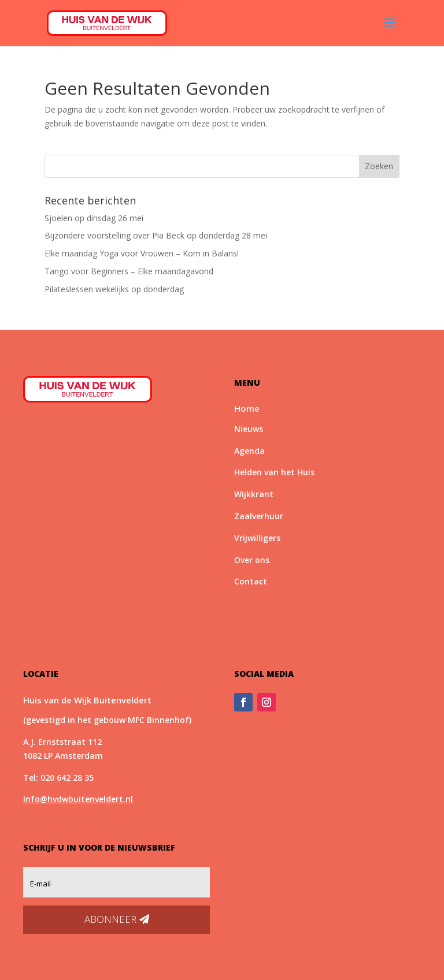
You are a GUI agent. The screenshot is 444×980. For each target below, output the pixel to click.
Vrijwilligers (257, 538)
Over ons (252, 560)
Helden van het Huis (274, 472)
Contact (251, 581)
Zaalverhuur (259, 516)
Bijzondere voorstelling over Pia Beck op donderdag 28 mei (156, 235)
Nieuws (249, 429)
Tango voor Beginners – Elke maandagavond (129, 271)
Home (247, 408)
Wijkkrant (254, 494)
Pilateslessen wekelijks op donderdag (114, 289)
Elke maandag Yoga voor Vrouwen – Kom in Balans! (142, 253)
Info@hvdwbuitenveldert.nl (78, 799)
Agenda (249, 451)
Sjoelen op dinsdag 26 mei (94, 218)
